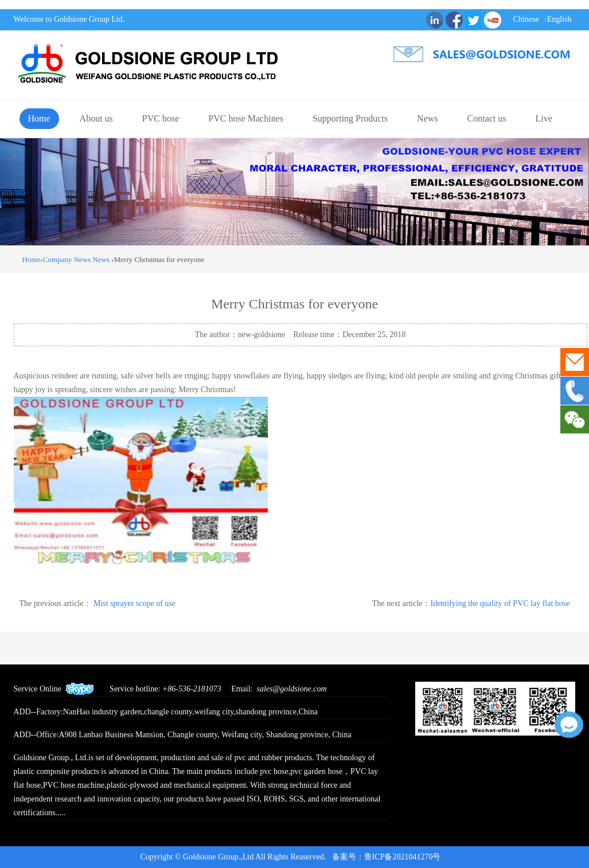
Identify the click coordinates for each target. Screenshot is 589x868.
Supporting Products (350, 118)
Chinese (526, 19)
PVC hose (161, 118)
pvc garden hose (316, 771)
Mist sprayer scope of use (134, 603)
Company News (67, 259)
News (427, 118)
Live (544, 118)
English (559, 19)
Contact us (487, 118)
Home (39, 118)
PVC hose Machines (246, 118)
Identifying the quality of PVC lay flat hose (500, 603)
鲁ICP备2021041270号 (407, 857)
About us (96, 118)
